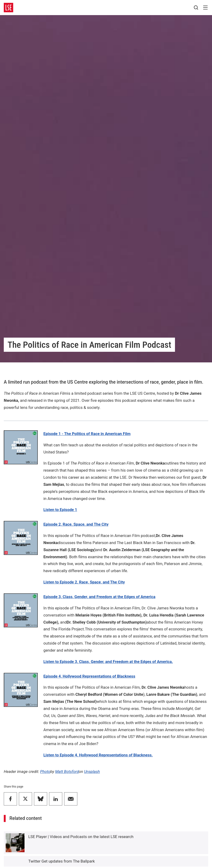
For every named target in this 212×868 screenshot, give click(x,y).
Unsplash (92, 772)
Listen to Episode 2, (84, 582)
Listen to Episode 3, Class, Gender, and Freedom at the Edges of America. (108, 662)
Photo (45, 772)
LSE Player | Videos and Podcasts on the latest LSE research (81, 837)
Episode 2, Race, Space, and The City (76, 524)
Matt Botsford (67, 772)
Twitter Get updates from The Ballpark (62, 861)
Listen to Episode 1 (60, 510)
